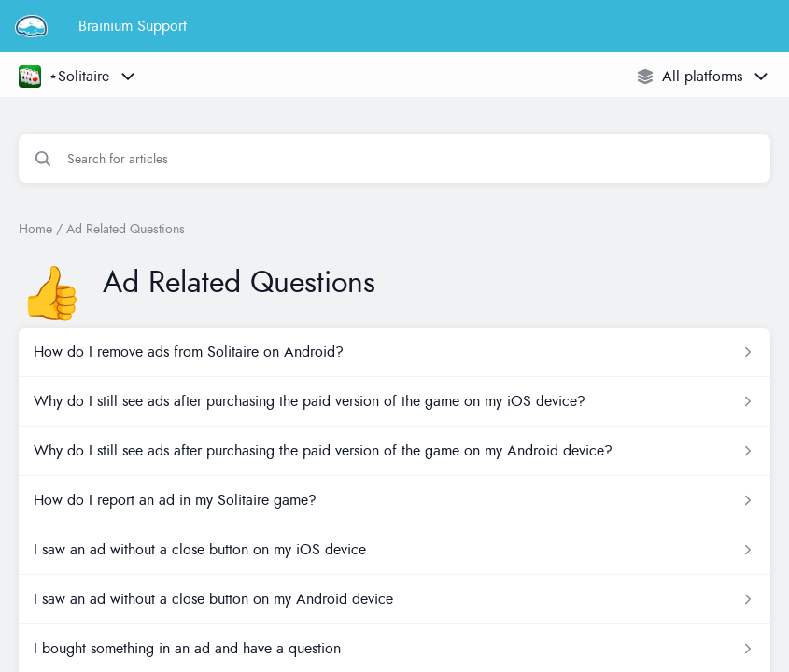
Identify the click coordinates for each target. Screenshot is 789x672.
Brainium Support (133, 26)
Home (35, 229)
